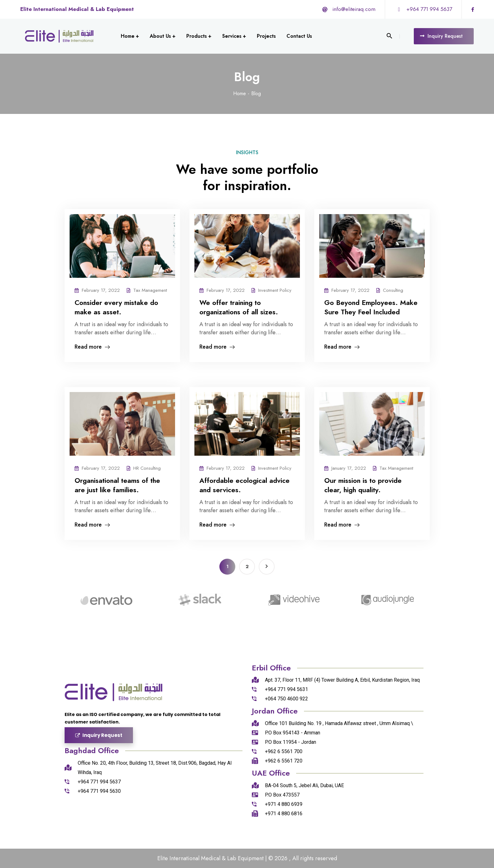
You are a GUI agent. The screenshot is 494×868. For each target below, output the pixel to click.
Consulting (393, 290)
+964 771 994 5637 (429, 9)
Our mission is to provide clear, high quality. (363, 485)
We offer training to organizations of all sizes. (239, 307)
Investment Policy (275, 290)
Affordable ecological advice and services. (245, 485)
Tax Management (150, 290)
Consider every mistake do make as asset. (116, 307)
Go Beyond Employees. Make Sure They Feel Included (371, 307)
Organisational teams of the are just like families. (117, 485)
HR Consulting (147, 468)
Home (240, 93)
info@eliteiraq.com (354, 9)
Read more (92, 347)
